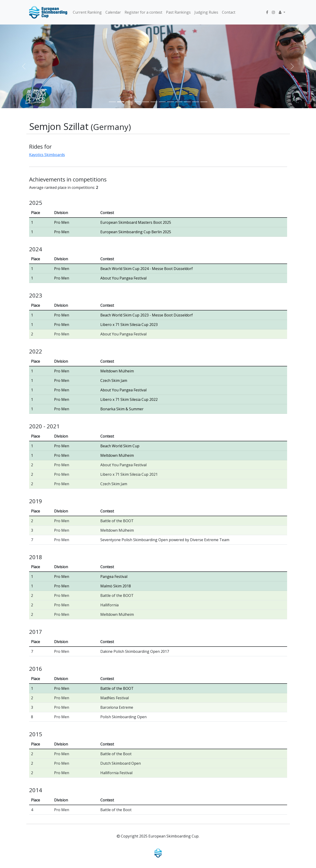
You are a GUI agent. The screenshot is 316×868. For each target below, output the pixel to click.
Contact (229, 12)
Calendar (113, 12)
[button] (282, 12)
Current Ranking (87, 12)
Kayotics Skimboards (47, 155)
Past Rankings (178, 12)
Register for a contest (143, 12)
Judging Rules (206, 12)
